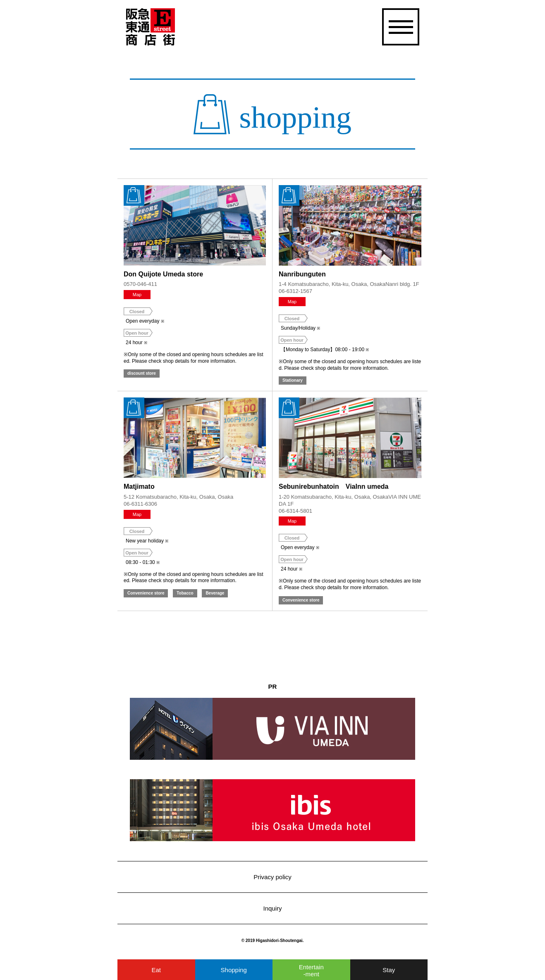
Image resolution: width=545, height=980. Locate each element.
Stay (389, 970)
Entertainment (311, 970)
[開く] (400, 27)
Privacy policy (272, 877)
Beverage (215, 593)
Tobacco (185, 593)
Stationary (293, 380)
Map (137, 295)
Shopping (234, 970)
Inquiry (272, 908)
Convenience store (146, 593)
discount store (142, 373)
